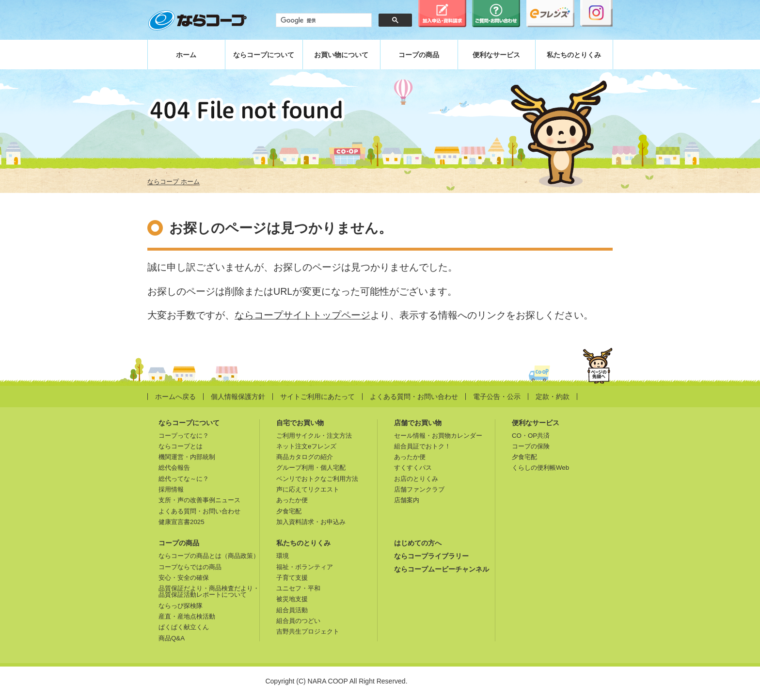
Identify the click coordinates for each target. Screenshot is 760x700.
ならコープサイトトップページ (302, 315)
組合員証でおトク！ (422, 446)
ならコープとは (181, 446)
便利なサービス (496, 55)
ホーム (186, 55)
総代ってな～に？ (184, 479)
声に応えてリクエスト (308, 489)
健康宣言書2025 (182, 522)
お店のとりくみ (416, 479)
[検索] (323, 20)
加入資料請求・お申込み (311, 522)
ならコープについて (264, 55)
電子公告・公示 (497, 397)
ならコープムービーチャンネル (442, 569)
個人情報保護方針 (238, 397)
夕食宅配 (289, 511)
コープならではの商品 (190, 567)
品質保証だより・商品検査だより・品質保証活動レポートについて (209, 591)
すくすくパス (413, 468)
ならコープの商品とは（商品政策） (209, 556)
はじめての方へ (418, 543)
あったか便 (292, 500)
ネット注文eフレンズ (306, 446)
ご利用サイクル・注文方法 (314, 436)
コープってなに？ (184, 436)
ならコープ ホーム (174, 182)
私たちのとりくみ (574, 55)
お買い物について (341, 55)
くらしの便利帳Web (540, 468)
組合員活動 (292, 610)
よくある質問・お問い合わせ (414, 397)
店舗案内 (407, 500)
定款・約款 (553, 397)
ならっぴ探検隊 (181, 606)
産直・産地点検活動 (187, 616)
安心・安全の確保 (184, 578)
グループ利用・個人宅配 (311, 468)
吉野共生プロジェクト (308, 631)
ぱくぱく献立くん (184, 627)
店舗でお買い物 (418, 423)
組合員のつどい (298, 621)
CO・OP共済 (531, 436)
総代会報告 (174, 468)
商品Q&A (172, 638)
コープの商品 (419, 55)
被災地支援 (292, 599)
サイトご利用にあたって (317, 397)
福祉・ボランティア (305, 567)
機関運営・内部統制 (187, 457)
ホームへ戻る (175, 397)
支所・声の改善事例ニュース (199, 500)
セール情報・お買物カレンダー (438, 436)
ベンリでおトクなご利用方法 (317, 479)
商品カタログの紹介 (305, 457)
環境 (283, 556)
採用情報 (171, 489)
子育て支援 (292, 578)
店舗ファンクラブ (419, 489)
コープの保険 (531, 446)
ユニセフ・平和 (298, 588)
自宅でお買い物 (300, 423)
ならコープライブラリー (431, 556)
